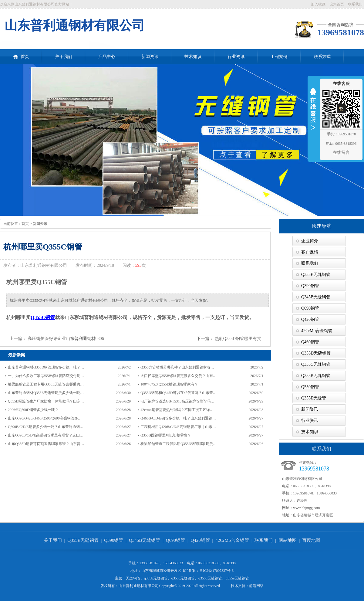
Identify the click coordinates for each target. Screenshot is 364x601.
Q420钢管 (310, 319)
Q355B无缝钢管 (316, 376)
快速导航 (322, 226)
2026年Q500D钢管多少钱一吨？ (33, 410)
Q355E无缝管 (314, 398)
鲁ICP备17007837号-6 (216, 571)
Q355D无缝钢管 (316, 353)
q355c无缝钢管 (183, 578)
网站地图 (288, 540)
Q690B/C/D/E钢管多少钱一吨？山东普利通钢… (46, 427)
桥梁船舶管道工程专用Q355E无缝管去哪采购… (46, 384)
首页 (21, 54)
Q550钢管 (310, 387)
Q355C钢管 (43, 317)
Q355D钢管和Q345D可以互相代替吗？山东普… (179, 393)
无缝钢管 (133, 578)
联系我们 (355, 4)
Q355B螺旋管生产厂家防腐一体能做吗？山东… (46, 401)
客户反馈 (310, 252)
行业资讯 (236, 57)
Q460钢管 (310, 342)
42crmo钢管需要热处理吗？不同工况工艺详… (177, 410)
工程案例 (279, 57)
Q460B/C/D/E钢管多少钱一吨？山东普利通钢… (178, 418)
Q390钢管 (310, 286)
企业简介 (310, 241)
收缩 (313, 113)
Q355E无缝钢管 (316, 275)
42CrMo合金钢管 (317, 331)
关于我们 (64, 57)
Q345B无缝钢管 (316, 297)
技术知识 (193, 57)
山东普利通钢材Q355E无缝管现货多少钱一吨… (46, 393)
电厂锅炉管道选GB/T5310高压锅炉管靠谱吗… (177, 401)
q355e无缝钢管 (237, 578)
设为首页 (337, 4)
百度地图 (311, 540)
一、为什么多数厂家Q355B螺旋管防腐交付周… (46, 376)
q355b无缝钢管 (156, 578)
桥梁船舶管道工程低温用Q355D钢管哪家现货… (179, 444)
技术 (234, 586)
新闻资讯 (150, 57)
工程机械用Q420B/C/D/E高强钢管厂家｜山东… (178, 427)
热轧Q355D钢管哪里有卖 (238, 339)
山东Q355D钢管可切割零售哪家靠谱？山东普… (46, 444)
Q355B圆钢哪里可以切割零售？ (166, 435)
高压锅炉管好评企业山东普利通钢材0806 (66, 339)
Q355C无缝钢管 (316, 364)
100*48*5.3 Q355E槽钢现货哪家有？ (169, 384)
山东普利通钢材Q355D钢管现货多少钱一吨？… (46, 367)
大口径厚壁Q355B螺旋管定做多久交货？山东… (179, 376)
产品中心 (107, 57)
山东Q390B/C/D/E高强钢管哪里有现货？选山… (46, 435)
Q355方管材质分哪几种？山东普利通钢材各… (177, 367)
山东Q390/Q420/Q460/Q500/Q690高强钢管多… (45, 418)
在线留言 (341, 153)
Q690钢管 (310, 308)
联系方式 (322, 57)
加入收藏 (318, 4)
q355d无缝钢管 (210, 578)
